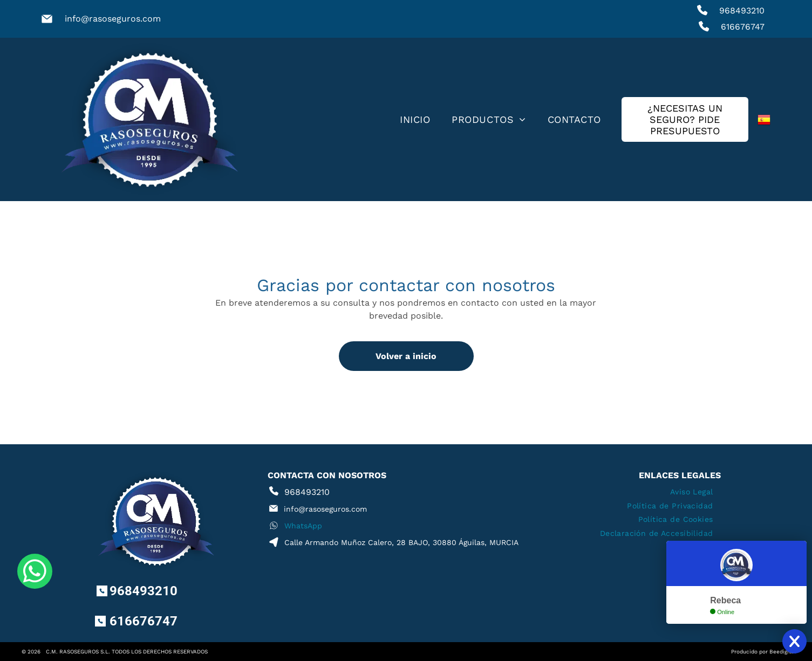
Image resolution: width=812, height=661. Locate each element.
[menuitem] (415, 120)
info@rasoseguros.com (113, 19)
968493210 (742, 11)
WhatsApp (303, 526)
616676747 (743, 27)
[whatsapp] (35, 623)
